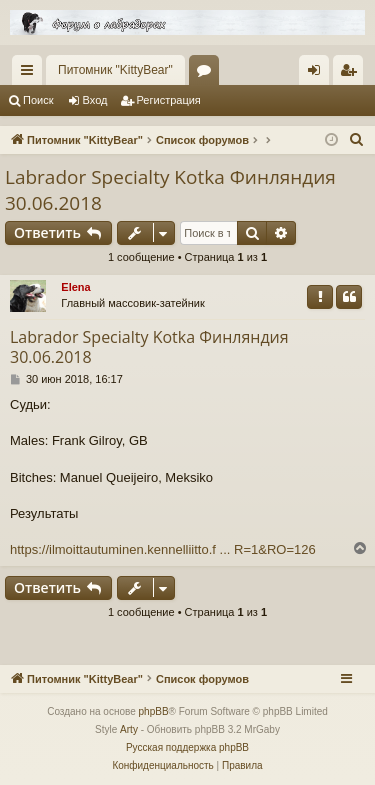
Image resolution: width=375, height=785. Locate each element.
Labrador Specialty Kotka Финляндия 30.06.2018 (170, 190)
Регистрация (169, 100)
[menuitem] (357, 140)
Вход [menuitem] (318, 74)
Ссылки (31, 74)
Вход (95, 100)
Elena (75, 287)
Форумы (208, 74)
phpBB (154, 711)
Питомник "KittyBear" (115, 70)
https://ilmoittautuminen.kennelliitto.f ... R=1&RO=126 (163, 549)
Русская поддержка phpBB (187, 747)
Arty (129, 729)
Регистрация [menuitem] (352, 74)
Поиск (38, 100)
